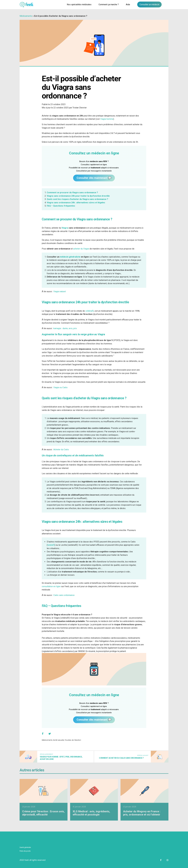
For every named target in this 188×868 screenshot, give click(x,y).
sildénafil (90, 311)
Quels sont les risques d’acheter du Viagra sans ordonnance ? (77, 199)
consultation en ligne (51, 586)
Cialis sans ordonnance (64, 595)
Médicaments (26, 16)
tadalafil (51, 545)
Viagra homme (107, 119)
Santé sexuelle (58, 740)
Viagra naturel (60, 291)
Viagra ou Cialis (60, 387)
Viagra (65, 228)
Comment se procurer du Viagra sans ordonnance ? (72, 193)
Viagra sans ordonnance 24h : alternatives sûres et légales (76, 203)
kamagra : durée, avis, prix (65, 328)
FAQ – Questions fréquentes (61, 206)
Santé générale (25, 847)
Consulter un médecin (149, 4)
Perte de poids (25, 851)
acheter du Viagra (81, 249)
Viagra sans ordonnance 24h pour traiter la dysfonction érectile (78, 196)
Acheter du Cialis (61, 450)
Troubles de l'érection (73, 740)
